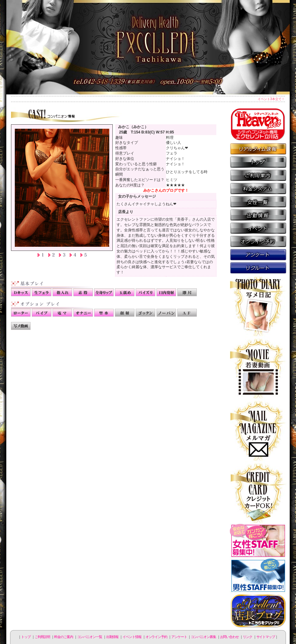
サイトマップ (266, 637)
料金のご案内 (258, 188)
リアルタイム (258, 149)
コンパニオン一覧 (258, 201)
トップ (26, 637)
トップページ (258, 162)
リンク (248, 637)
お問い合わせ (229, 637)
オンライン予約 (258, 241)
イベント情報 (258, 228)
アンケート (258, 254)
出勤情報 (258, 215)
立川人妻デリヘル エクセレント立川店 (148, 47)
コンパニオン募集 (258, 268)
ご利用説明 (258, 175)
